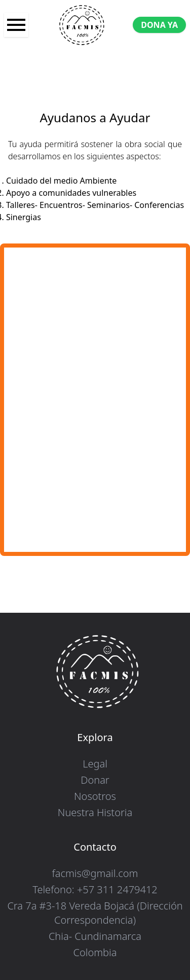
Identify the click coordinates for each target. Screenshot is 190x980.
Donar (95, 780)
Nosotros (95, 796)
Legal (95, 764)
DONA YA (159, 25)
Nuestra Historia (95, 812)
